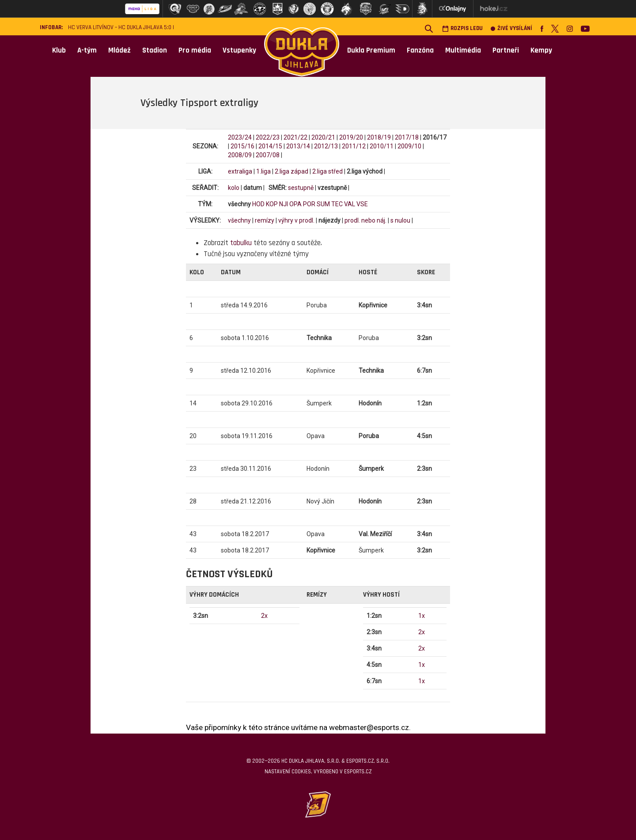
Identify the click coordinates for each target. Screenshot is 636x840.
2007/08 (268, 155)
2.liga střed (327, 171)
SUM (323, 204)
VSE (362, 204)
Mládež (119, 50)
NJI (284, 204)
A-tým (87, 50)
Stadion (155, 50)
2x (264, 616)
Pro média (195, 50)
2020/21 (323, 137)
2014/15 (270, 146)
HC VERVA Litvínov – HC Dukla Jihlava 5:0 (120, 28)
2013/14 (298, 146)
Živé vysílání (511, 28)
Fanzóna (420, 50)
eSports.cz (358, 772)
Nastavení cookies (288, 772)
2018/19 (379, 137)
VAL (350, 204)
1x (422, 616)
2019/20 (351, 137)
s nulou (400, 220)
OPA (295, 204)
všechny (239, 220)
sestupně (301, 188)
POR (309, 204)
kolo (234, 188)
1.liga (263, 171)
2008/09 (240, 155)
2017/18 (407, 137)
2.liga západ (291, 171)
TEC (337, 204)
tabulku (241, 243)
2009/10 (409, 146)
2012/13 (326, 146)
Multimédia (463, 50)
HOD (258, 204)
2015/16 (242, 146)
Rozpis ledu (462, 28)
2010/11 (382, 146)
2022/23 (268, 137)
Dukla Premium (371, 50)
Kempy (541, 50)
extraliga (240, 171)
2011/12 (354, 146)
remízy (265, 220)
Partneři (506, 50)
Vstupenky (239, 50)
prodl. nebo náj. (365, 220)
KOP (272, 204)
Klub (59, 50)
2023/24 (240, 137)
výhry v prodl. (296, 220)
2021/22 (295, 137)
